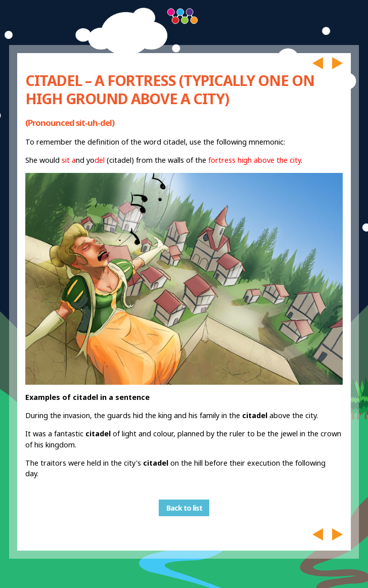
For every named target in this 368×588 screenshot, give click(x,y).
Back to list (184, 508)
